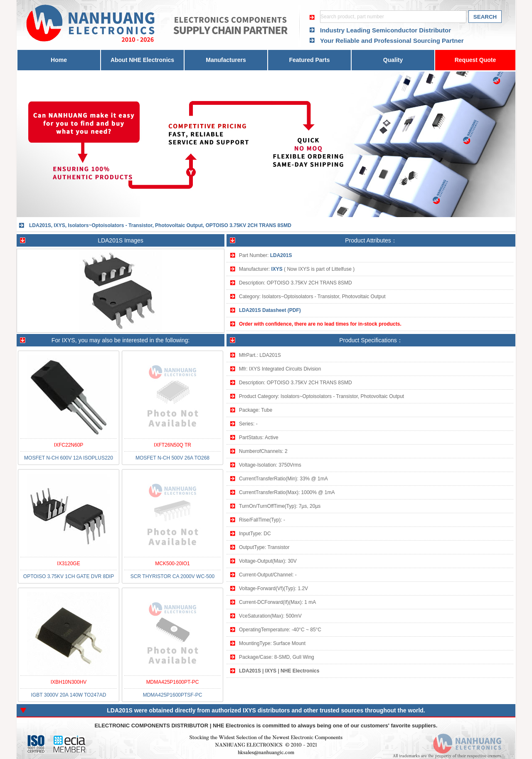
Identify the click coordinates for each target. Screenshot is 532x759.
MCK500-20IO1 (172, 564)
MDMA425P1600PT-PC (173, 682)
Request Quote (475, 60)
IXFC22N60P (69, 445)
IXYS (277, 269)
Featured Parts (309, 60)
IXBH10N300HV (69, 682)
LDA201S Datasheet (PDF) (270, 310)
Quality (393, 60)
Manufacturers (226, 60)
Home (59, 60)
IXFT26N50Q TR (172, 445)
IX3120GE (68, 564)
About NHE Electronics (142, 60)
